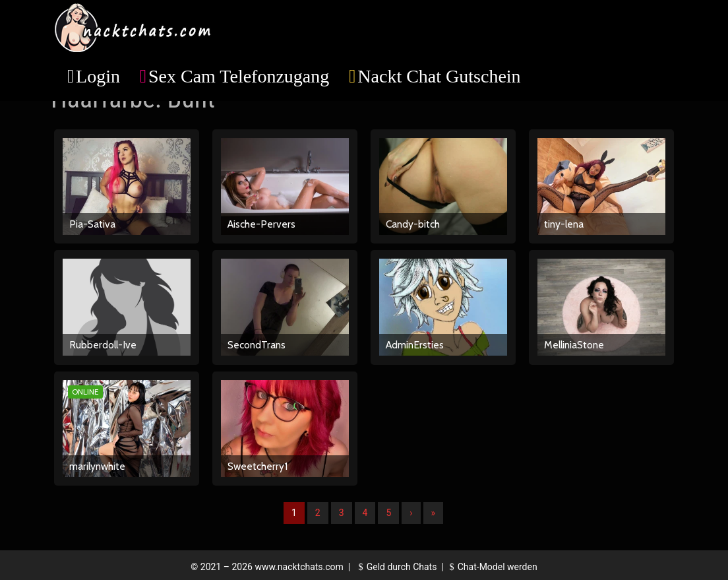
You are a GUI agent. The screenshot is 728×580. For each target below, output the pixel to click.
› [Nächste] (411, 513)
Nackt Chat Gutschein (439, 76)
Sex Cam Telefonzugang (239, 76)
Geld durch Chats (396, 567)
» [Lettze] (434, 513)
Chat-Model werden (491, 567)
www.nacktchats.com (299, 567)
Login (98, 76)
